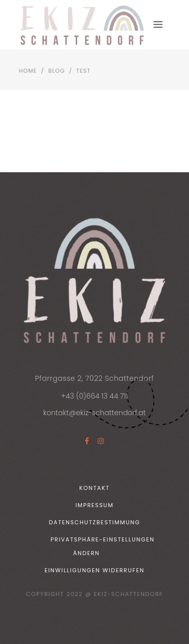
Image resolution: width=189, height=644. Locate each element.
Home (28, 71)
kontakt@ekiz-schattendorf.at (94, 413)
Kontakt (94, 488)
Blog (57, 71)
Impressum (95, 505)
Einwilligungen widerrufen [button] (94, 570)
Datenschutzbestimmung (94, 522)
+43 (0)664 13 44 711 (94, 396)
